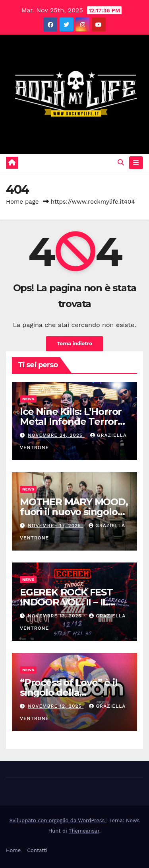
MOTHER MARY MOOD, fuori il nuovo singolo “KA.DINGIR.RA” (74, 512)
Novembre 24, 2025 (56, 435)
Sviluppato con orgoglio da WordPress (58, 820)
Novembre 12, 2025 (56, 706)
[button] (121, 163)
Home (13, 850)
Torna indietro (74, 344)
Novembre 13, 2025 (56, 616)
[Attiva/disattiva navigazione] (136, 163)
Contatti (37, 850)
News (28, 399)
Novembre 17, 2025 (55, 525)
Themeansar (84, 831)
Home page (22, 202)
